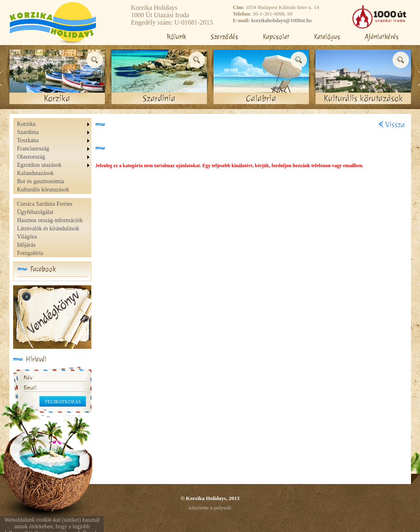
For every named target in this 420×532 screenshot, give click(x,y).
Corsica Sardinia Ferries (45, 204)
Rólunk (176, 37)
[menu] (54, 157)
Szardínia (28, 132)
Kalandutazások (35, 173)
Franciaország (33, 149)
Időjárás (26, 245)
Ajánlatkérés (382, 37)
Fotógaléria (30, 253)
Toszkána (28, 140)
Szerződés (224, 37)
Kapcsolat (276, 37)
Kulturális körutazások (43, 190)
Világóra (27, 237)
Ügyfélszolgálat (35, 212)
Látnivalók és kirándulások (48, 228)
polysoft (223, 508)
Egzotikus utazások (39, 165)
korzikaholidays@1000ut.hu (281, 20)
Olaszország (31, 157)
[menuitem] (54, 124)
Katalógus (327, 37)
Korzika (26, 124)
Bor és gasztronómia (41, 181)
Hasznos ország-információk (50, 220)
